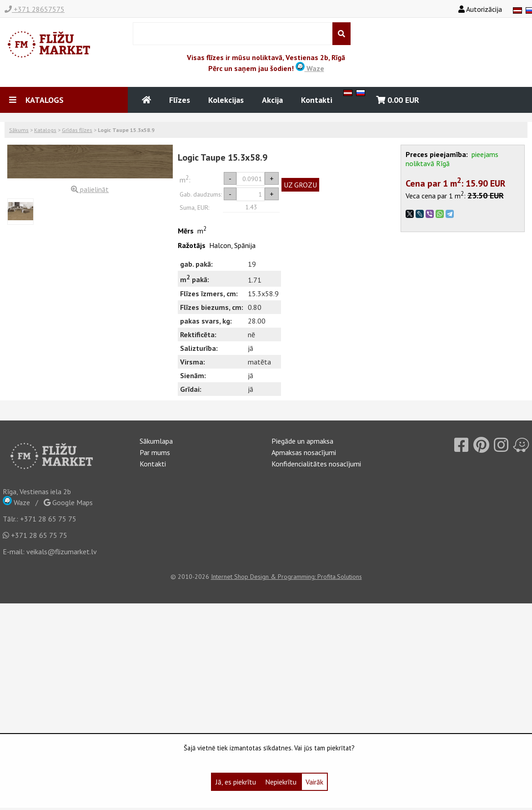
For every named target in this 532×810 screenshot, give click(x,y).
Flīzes (180, 100)
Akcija (272, 100)
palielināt (90, 189)
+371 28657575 (35, 9)
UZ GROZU (300, 185)
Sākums (19, 130)
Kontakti (317, 100)
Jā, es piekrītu (236, 782)
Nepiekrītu (281, 782)
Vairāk (314, 782)
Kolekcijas (226, 100)
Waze (310, 68)
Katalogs (45, 130)
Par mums (155, 452)
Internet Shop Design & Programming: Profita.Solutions (286, 577)
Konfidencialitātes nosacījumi (316, 464)
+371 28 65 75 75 (48, 519)
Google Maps (68, 502)
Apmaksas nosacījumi (304, 452)
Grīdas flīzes (77, 130)
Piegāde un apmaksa (302, 441)
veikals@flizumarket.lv (62, 552)
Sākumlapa (156, 441)
